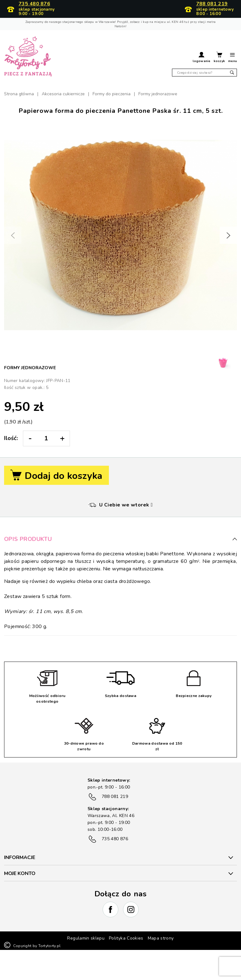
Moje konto (20, 873)
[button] (201, 58)
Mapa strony (161, 938)
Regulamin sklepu (86, 938)
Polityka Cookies (126, 938)
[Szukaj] (204, 73)
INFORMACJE (20, 857)
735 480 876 (34, 4)
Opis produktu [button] (120, 539)
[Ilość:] (46, 438)
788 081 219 (212, 4)
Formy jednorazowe (30, 368)
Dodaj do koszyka (56, 476)
